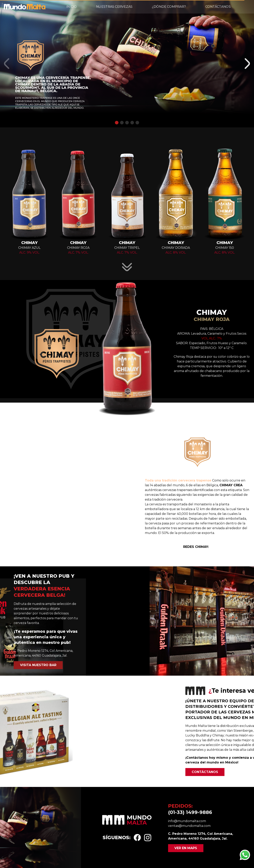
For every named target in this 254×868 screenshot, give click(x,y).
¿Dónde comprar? (169, 7)
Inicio (72, 7)
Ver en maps (186, 848)
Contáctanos (218, 7)
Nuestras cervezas (114, 7)
